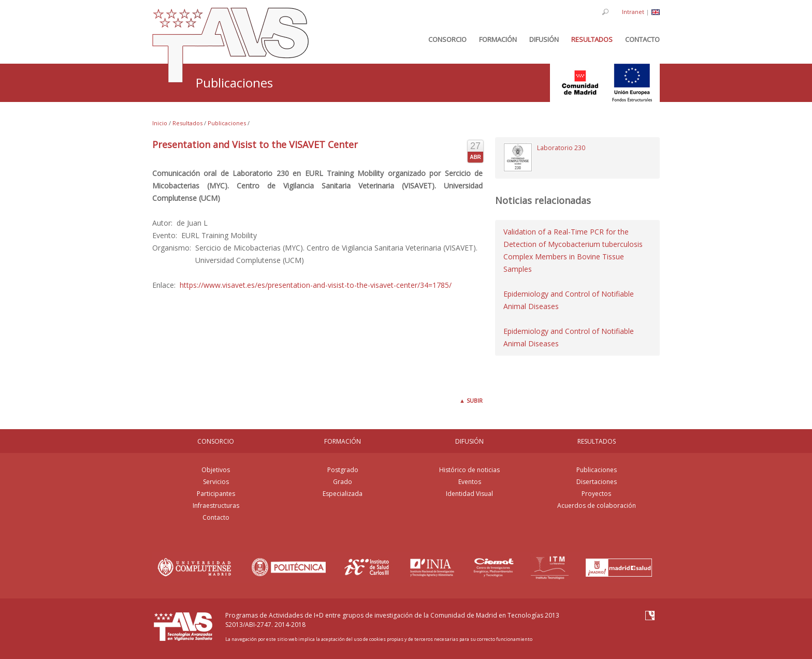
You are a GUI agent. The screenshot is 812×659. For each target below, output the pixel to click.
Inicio (160, 123)
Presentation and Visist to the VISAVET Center (255, 144)
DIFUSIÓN (469, 441)
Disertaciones (597, 482)
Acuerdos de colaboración (597, 506)
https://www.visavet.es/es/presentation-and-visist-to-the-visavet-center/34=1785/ (316, 285)
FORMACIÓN (343, 441)
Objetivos (216, 470)
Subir (471, 400)
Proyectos (596, 494)
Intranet (633, 12)
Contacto (216, 517)
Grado (343, 482)
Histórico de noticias (469, 470)
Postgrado (343, 470)
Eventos (470, 482)
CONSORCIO (216, 441)
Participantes (216, 494)
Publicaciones (227, 123)
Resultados (187, 123)
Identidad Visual (469, 494)
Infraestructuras (216, 506)
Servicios (216, 482)
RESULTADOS (597, 441)
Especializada (343, 494)
